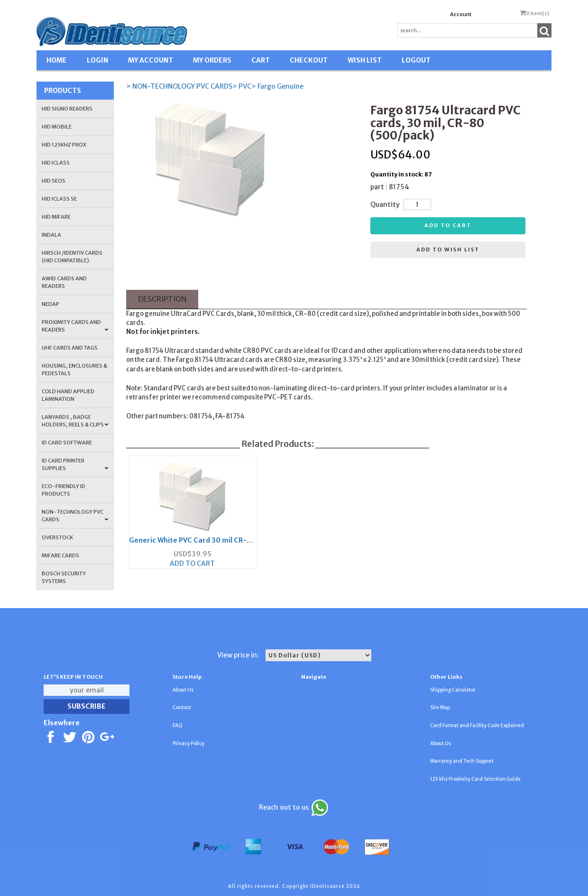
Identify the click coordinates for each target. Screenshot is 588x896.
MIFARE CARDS (60, 555)
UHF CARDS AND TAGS (70, 348)
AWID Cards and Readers (64, 282)
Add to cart (448, 225)
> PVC (242, 86)
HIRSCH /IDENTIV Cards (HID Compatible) (72, 257)
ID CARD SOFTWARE (67, 443)
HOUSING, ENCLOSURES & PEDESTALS (74, 369)
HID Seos (54, 181)
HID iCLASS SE (59, 199)
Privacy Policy (188, 744)
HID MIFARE (56, 217)
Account (461, 14)
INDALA (51, 235)
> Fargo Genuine (277, 86)
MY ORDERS (212, 60)
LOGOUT (416, 60)
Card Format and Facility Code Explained (477, 725)
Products (63, 91)
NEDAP (51, 304)
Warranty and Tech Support (462, 761)
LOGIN (97, 60)
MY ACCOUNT (151, 60)
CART (261, 60)
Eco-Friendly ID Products (64, 490)
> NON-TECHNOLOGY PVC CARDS (179, 86)
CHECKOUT (309, 60)
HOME (57, 60)
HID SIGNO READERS (67, 109)
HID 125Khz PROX (64, 145)
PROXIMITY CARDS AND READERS (75, 326)
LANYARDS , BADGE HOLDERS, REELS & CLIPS (75, 421)
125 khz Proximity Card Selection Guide (475, 779)
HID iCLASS (56, 163)
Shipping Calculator (453, 690)
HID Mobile (57, 127)
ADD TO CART (192, 563)
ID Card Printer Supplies (75, 464)
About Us (183, 690)
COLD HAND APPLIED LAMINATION (68, 395)
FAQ (178, 725)
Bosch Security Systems (64, 577)
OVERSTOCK (57, 537)
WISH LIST (365, 60)
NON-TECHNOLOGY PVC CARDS (75, 516)
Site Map (440, 707)
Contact (182, 707)
